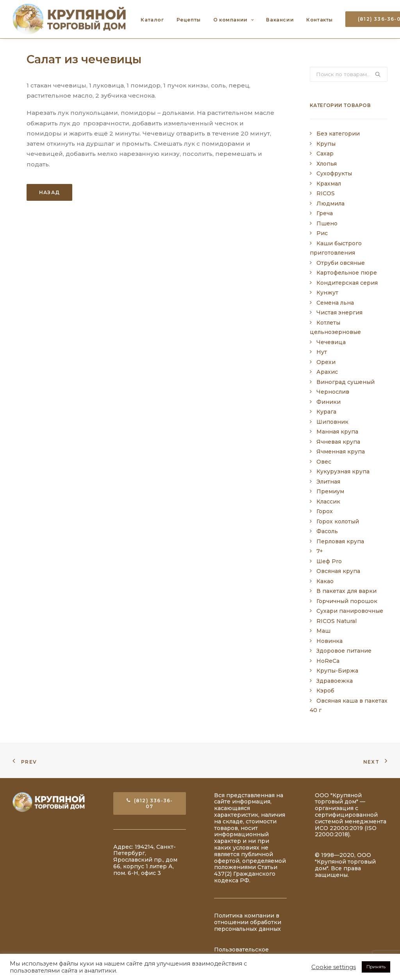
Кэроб (325, 691)
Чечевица (331, 342)
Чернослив (333, 392)
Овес (324, 462)
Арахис (327, 372)
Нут (322, 352)
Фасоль (327, 531)
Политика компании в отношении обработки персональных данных (248, 922)
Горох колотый (338, 521)
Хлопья (327, 164)
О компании (233, 20)
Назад (49, 192)
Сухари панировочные (350, 611)
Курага (326, 412)
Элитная (328, 482)
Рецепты (189, 20)
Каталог (152, 20)
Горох (325, 511)
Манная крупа (337, 432)
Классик (328, 502)
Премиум (330, 491)
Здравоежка (335, 681)
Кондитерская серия (347, 283)
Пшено (327, 223)
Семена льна (335, 303)
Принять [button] (376, 967)
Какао (325, 581)
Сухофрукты (334, 173)
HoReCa (328, 661)
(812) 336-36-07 (150, 803)
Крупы (326, 144)
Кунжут (327, 293)
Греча (325, 213)
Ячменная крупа (341, 452)
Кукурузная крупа (343, 471)
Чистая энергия (339, 312)
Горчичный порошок (347, 601)
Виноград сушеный (346, 382)
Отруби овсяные (341, 263)
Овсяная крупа (338, 571)
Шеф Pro (329, 561)
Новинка (329, 641)
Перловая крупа (340, 541)
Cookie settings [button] (334, 967)
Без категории (338, 134)
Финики (329, 402)
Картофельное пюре (347, 273)
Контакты (320, 20)
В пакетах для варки (346, 591)
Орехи (326, 362)
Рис (322, 233)
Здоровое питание (344, 651)
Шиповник (332, 422)
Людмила (330, 203)
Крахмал (329, 184)
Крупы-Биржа (337, 671)
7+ (320, 551)
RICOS (326, 193)
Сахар (325, 154)
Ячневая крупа (338, 442)
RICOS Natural (337, 621)
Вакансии (280, 20)
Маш (323, 631)
